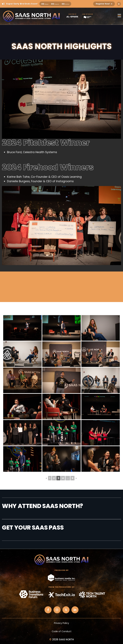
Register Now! (104, 4)
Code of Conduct (62, 631)
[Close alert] (119, 4)
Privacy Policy (61, 623)
